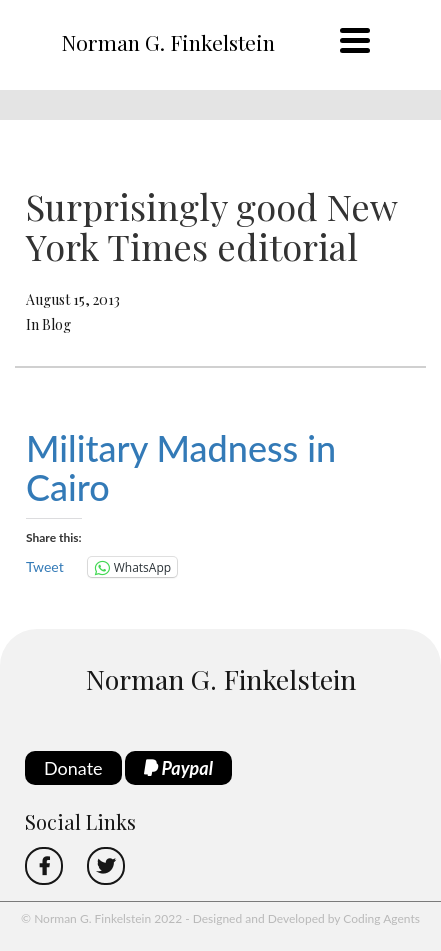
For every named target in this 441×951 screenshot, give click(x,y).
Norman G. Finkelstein (168, 42)
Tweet (45, 566)
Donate (73, 768)
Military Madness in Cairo (181, 468)
